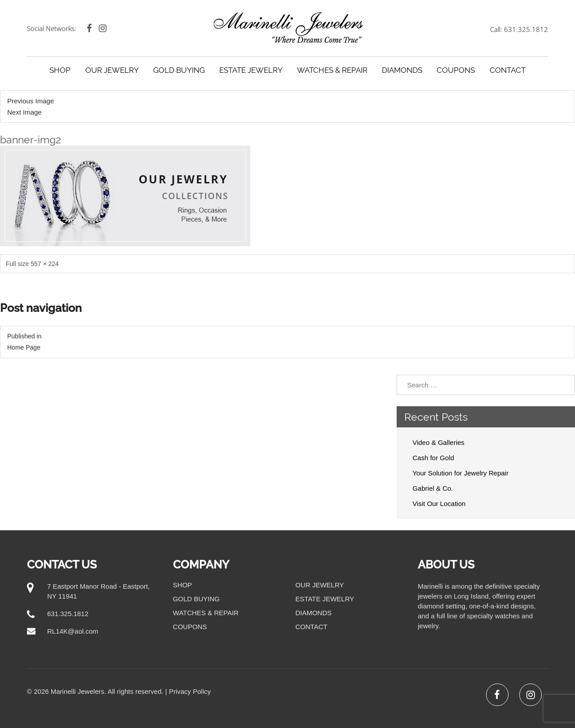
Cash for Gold (433, 458)
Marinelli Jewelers (77, 691)
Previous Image (31, 101)
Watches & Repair (332, 70)
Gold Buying (179, 70)
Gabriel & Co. (433, 488)
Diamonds (402, 70)
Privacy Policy (190, 691)
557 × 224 (45, 264)
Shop (60, 70)
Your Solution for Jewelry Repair (460, 473)
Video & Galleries (438, 442)
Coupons (456, 70)
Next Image (24, 112)
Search (561, 385)
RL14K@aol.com (73, 631)
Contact (508, 70)
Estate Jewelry (251, 70)
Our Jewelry (112, 70)
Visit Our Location (439, 504)
